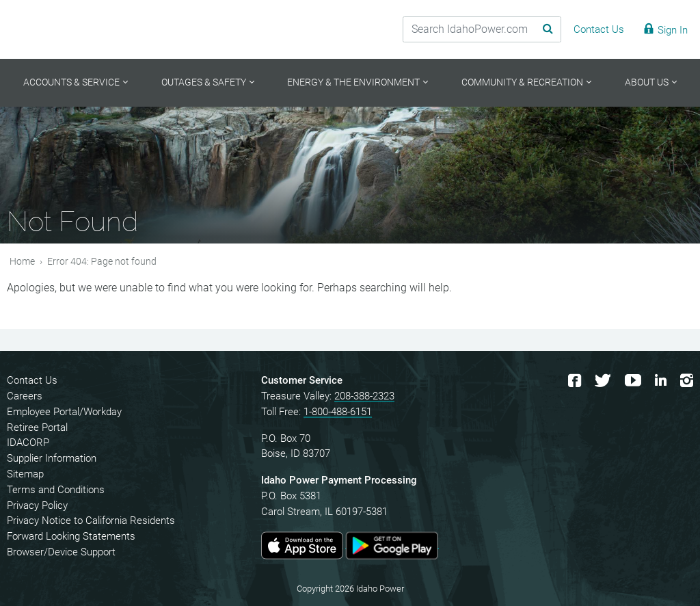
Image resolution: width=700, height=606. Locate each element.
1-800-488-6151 (338, 412)
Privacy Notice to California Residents (91, 521)
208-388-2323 (364, 396)
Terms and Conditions (56, 490)
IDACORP (28, 443)
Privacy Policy (37, 505)
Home (22, 262)
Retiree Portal (37, 427)
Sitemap (25, 474)
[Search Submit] (542, 29)
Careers (25, 396)
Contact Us (32, 380)
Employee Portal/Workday (64, 412)
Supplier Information (52, 458)
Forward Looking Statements (71, 536)
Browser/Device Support (61, 552)
